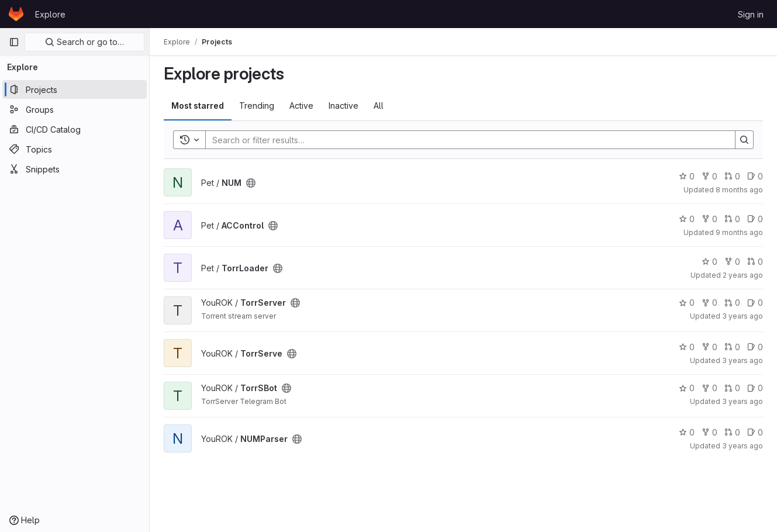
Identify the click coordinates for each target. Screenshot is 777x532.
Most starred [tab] (198, 106)
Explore (50, 14)
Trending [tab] (257, 106)
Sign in (751, 14)
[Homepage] (16, 14)
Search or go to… (84, 42)
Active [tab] (301, 106)
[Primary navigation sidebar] (14, 42)
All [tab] (379, 106)
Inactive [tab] (343, 106)
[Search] (465, 140)
